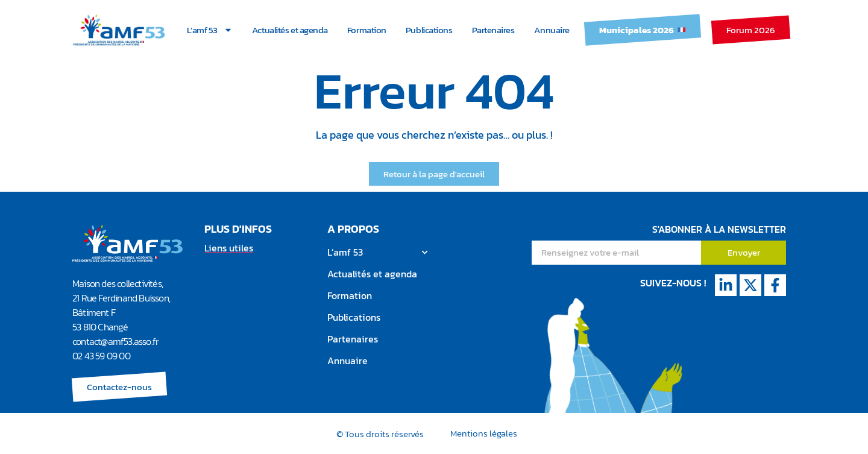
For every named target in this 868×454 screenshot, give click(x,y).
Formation (367, 30)
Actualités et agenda (290, 30)
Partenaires (493, 30)
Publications (429, 30)
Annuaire (552, 30)
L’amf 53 (210, 30)
